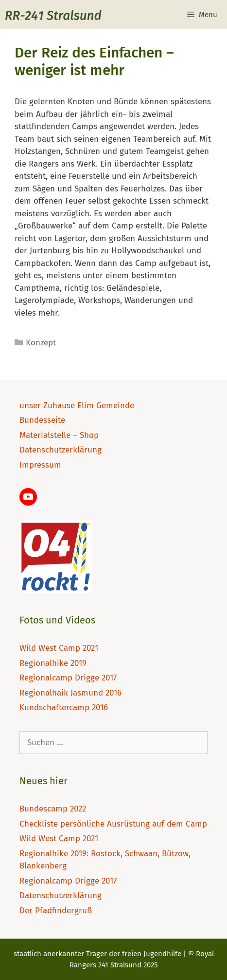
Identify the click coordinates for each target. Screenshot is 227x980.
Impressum (40, 465)
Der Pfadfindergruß (56, 911)
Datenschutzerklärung (61, 450)
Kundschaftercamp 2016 (64, 707)
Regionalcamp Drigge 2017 (68, 678)
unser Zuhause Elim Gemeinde (77, 405)
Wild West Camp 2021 (59, 648)
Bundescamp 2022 (53, 809)
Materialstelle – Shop (59, 435)
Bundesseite (42, 420)
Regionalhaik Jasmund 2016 (70, 693)
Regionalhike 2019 (53, 663)
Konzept (41, 343)
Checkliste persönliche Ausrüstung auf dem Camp (113, 824)
